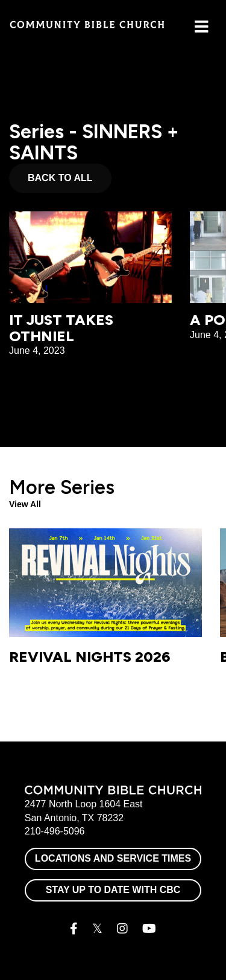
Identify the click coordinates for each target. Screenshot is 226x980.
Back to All (60, 178)
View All (25, 504)
